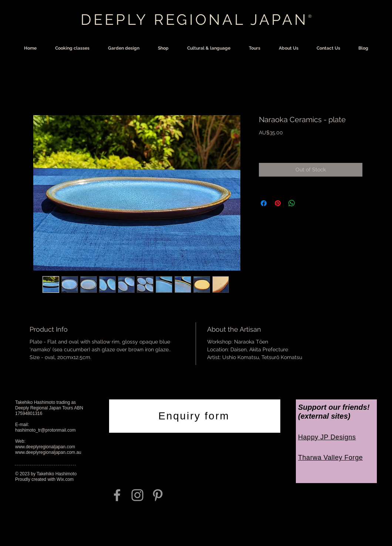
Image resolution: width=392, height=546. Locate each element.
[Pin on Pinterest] (278, 203)
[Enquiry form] (195, 416)
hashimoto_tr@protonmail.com (45, 430)
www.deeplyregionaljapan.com (45, 447)
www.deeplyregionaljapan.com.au (48, 452)
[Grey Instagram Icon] (137, 495)
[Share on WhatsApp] (292, 203)
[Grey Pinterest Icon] (158, 495)
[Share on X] (306, 203)
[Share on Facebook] (264, 203)
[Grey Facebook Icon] (117, 495)
